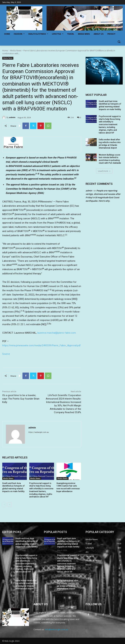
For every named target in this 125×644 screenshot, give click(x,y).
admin (12, 117)
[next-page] (10, 505)
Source (6, 354)
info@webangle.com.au (57, 629)
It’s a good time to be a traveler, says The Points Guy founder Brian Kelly (21, 399)
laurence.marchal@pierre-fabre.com (57, 333)
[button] (119, 42)
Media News (16, 51)
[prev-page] (4, 505)
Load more (104, 171)
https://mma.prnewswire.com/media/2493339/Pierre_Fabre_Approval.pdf (42, 345)
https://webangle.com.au (38, 432)
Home (5, 51)
